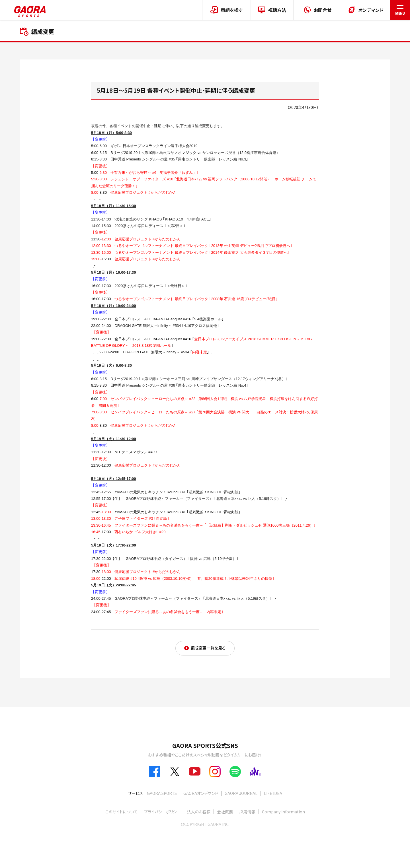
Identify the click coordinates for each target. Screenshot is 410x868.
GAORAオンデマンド (201, 793)
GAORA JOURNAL (241, 793)
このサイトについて (121, 812)
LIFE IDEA (273, 793)
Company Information (283, 812)
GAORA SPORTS (162, 793)
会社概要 (225, 812)
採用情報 (247, 812)
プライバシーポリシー (162, 812)
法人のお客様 (199, 812)
